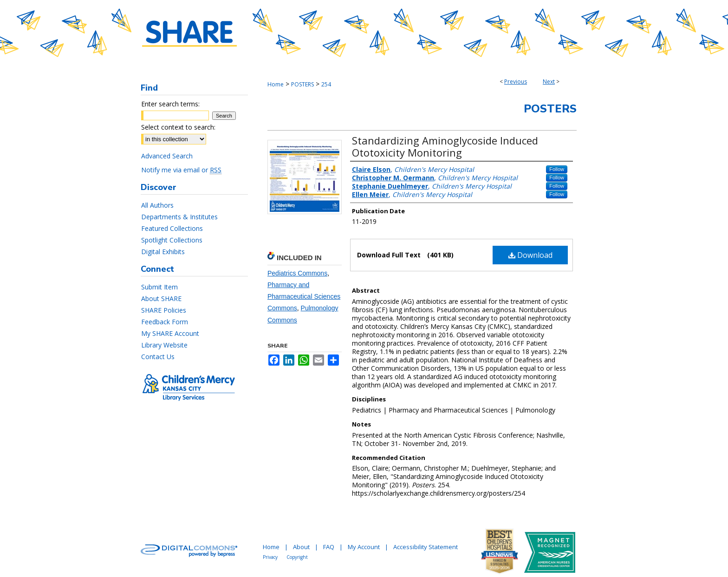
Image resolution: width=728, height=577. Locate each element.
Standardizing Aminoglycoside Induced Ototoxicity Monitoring (445, 146)
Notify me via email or (181, 170)
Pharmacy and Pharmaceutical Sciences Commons (304, 296)
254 (326, 84)
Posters (550, 109)
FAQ (329, 547)
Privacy (270, 557)
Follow (557, 169)
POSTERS (302, 84)
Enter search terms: (170, 104)
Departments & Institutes (179, 217)
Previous (516, 82)
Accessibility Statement (426, 547)
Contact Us (158, 357)
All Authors (157, 205)
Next (549, 82)
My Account (364, 547)
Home (276, 84)
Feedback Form (165, 322)
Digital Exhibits (163, 252)
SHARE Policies (164, 310)
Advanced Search (167, 156)
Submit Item (159, 287)
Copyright (297, 557)
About (301, 547)
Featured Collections (172, 228)
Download (530, 255)
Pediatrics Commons (297, 273)
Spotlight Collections (172, 240)
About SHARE (161, 298)
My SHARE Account (170, 333)
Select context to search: (178, 127)
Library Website (164, 345)
